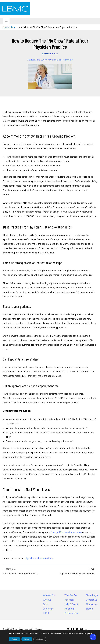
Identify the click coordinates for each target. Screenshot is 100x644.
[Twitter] (77, 629)
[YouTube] (86, 629)
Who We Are (49, 595)
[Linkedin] (68, 629)
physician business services (39, 558)
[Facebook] (72, 629)
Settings (40, 639)
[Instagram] (81, 629)
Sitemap (39, 629)
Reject (27, 639)
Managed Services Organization (66, 532)
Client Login (92, 595)
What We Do (71, 595)
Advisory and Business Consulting (44, 60)
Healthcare (67, 60)
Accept (14, 639)
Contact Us (92, 600)
